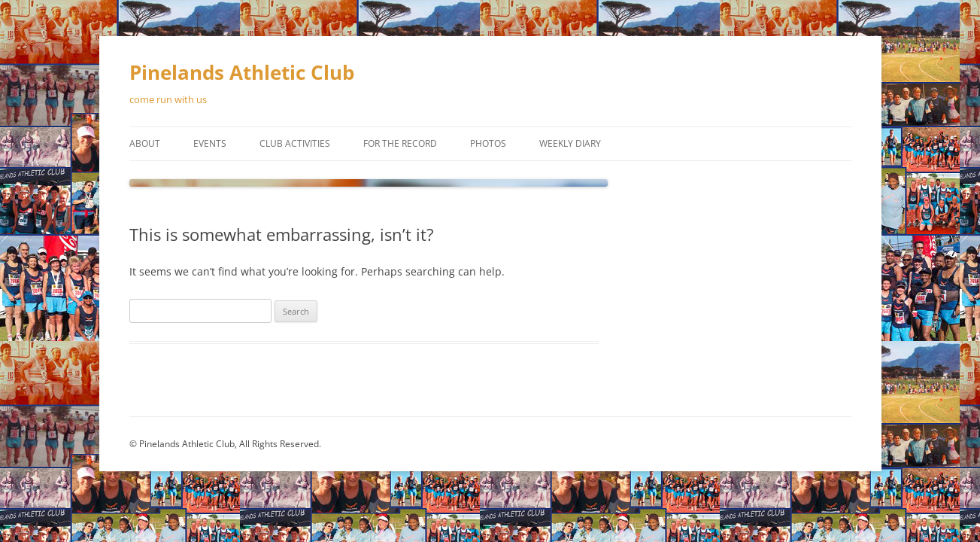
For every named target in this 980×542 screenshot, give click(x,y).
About (145, 143)
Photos (488, 143)
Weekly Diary (570, 143)
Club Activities (295, 143)
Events (210, 143)
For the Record (400, 143)
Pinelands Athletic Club (242, 72)
